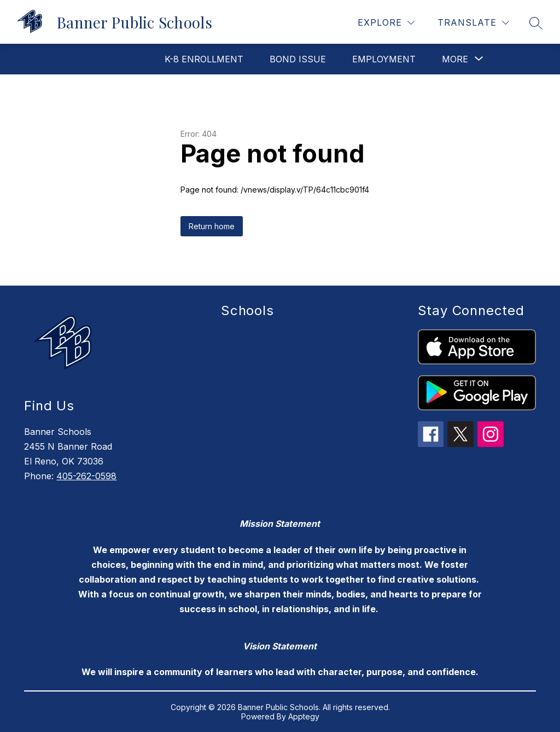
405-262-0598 (86, 476)
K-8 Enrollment (204, 59)
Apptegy (304, 716)
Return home (212, 226)
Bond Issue (298, 59)
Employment (384, 59)
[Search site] (536, 23)
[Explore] (386, 23)
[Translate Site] (473, 23)
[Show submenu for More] (455, 59)
